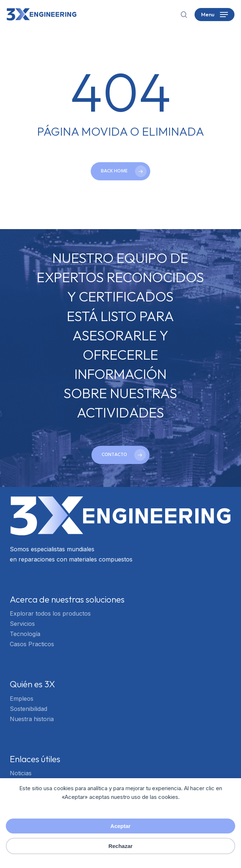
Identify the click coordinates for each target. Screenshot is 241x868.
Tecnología (25, 634)
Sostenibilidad (28, 709)
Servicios (22, 624)
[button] (215, 15)
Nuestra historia (32, 719)
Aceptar (120, 826)
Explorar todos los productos (50, 613)
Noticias (21, 773)
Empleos (22, 699)
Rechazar (121, 846)
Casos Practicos (32, 644)
